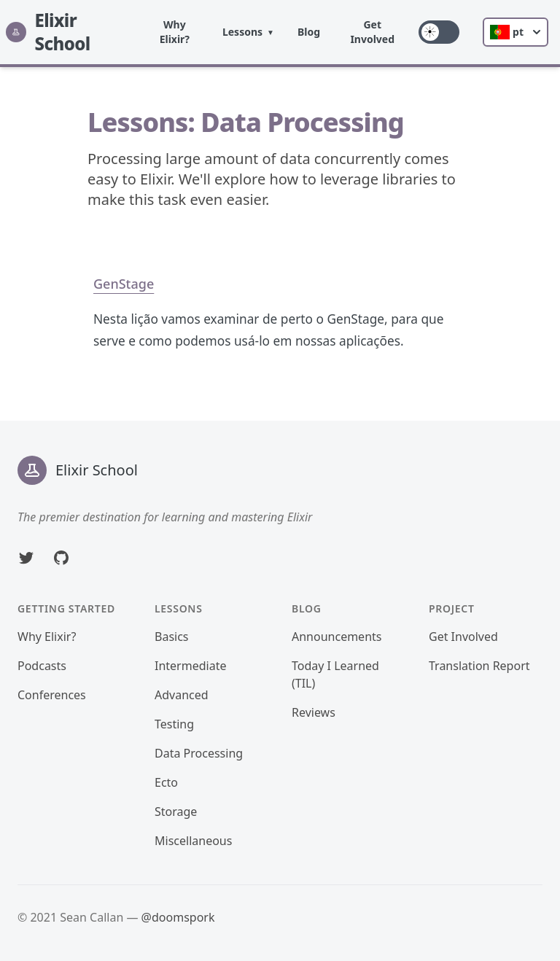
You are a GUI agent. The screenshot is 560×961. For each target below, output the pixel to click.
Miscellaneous (193, 841)
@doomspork (178, 917)
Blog (309, 32)
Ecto (166, 782)
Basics (172, 637)
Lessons (242, 32)
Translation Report (479, 666)
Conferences (52, 695)
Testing (174, 724)
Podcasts (42, 666)
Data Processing (199, 753)
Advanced (182, 695)
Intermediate (190, 666)
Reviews (314, 712)
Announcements (337, 637)
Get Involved (372, 32)
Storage (176, 812)
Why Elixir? (175, 32)
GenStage (124, 284)
